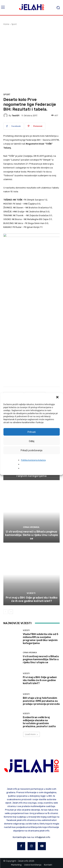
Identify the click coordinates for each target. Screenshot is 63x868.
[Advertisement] (32, 59)
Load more (32, 734)
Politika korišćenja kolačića (33, 460)
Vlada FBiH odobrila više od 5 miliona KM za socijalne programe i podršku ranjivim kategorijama (41, 639)
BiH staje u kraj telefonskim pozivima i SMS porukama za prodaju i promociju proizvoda (41, 701)
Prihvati (32, 432)
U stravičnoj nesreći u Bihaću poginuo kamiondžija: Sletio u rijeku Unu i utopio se (32, 535)
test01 (16, 116)
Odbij (32, 441)
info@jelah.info (43, 837)
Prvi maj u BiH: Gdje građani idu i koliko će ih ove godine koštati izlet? (32, 599)
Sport (14, 24)
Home (6, 24)
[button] (58, 398)
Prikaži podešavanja (32, 450)
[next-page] (11, 612)
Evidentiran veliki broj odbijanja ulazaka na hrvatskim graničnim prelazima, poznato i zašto (39, 722)
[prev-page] (5, 612)
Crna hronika (31, 527)
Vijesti (31, 593)
